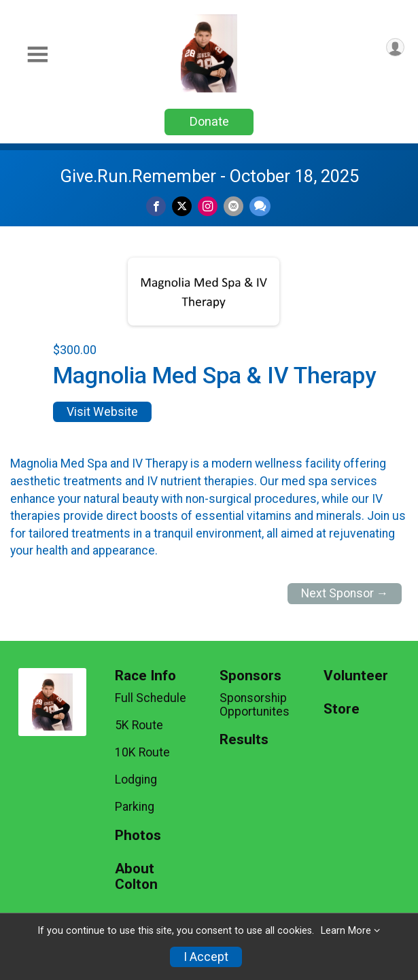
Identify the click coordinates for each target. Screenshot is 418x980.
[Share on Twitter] (182, 206)
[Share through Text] (260, 206)
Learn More (346, 931)
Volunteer (356, 676)
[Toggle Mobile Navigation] (37, 55)
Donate (209, 121)
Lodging (136, 780)
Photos (138, 836)
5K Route (139, 725)
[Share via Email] (233, 206)
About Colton (136, 877)
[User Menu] (395, 47)
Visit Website (102, 412)
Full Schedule (151, 698)
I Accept (206, 957)
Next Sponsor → (345, 593)
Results (244, 740)
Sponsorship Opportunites (255, 705)
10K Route (142, 752)
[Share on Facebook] (156, 206)
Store (342, 709)
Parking (135, 807)
